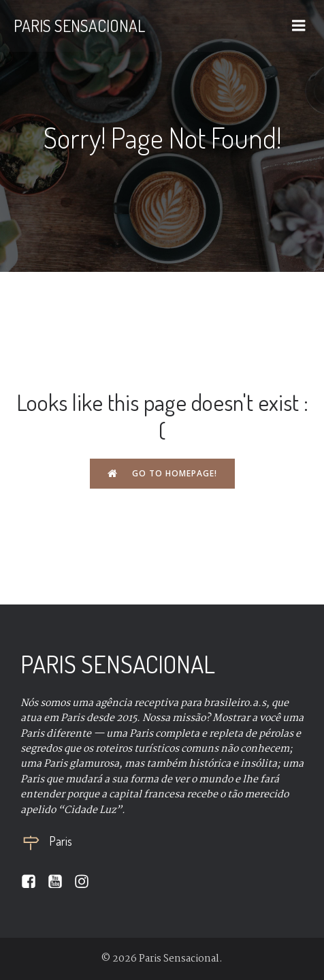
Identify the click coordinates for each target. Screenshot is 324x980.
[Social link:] (34, 882)
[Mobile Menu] (299, 26)
